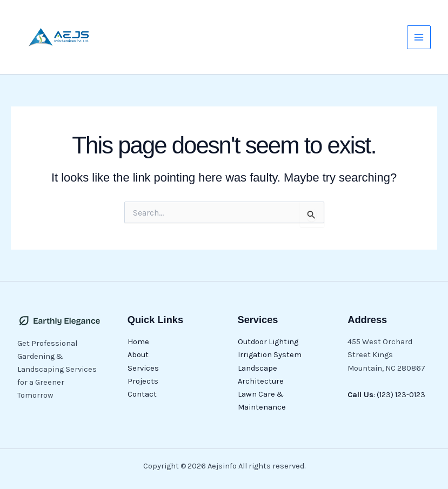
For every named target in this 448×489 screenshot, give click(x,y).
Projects (143, 381)
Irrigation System (270, 355)
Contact (142, 394)
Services (143, 368)
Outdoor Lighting (268, 342)
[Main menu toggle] (419, 37)
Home (138, 342)
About (138, 355)
